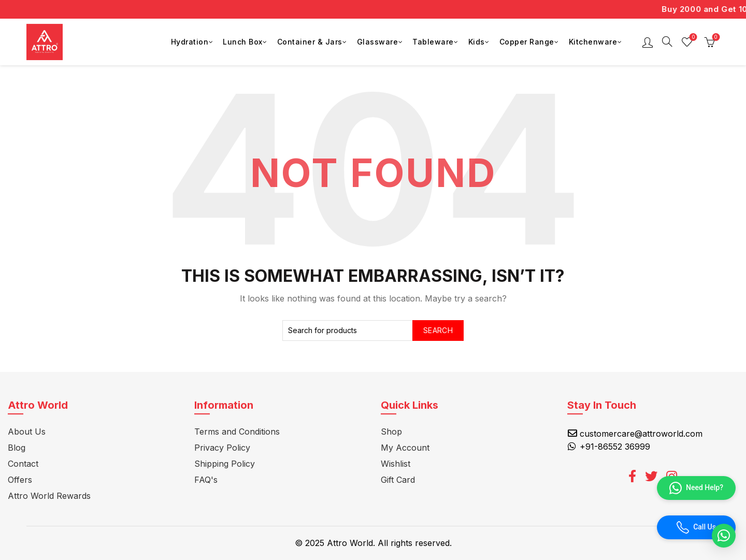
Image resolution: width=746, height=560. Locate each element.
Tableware (433, 42)
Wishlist (692, 38)
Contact (23, 464)
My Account (405, 448)
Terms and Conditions (237, 432)
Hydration (190, 42)
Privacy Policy (222, 448)
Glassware (378, 42)
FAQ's (206, 480)
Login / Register (648, 42)
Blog (17, 448)
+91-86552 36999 (615, 447)
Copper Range (527, 42)
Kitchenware (593, 42)
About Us (27, 432)
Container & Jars (310, 42)
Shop (391, 432)
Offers (20, 480)
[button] (724, 536)
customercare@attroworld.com (641, 434)
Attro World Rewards (49, 496)
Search (438, 330)
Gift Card (398, 480)
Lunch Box (243, 42)
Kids (477, 42)
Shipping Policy (225, 464)
